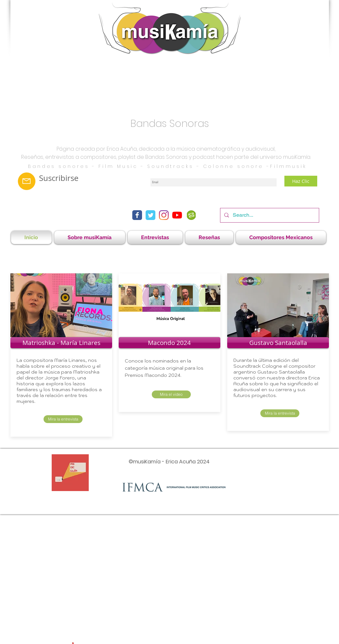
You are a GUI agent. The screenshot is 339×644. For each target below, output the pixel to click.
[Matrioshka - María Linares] (61, 343)
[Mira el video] (171, 394)
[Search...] (269, 215)
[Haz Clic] (301, 181)
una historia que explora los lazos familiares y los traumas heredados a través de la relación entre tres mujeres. (59, 390)
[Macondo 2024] (169, 343)
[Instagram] (164, 215)
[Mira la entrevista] (63, 419)
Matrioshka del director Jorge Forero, (58, 375)
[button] (155, 237)
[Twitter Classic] (150, 215)
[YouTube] (177, 215)
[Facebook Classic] (137, 215)
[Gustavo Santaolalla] (278, 343)
